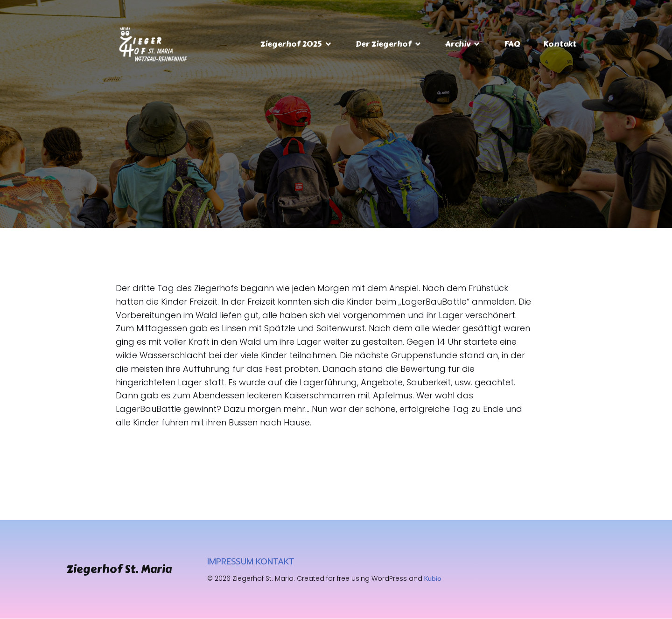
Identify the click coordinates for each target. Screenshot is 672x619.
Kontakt (560, 44)
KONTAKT (275, 562)
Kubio (433, 579)
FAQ (512, 44)
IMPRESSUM (230, 562)
